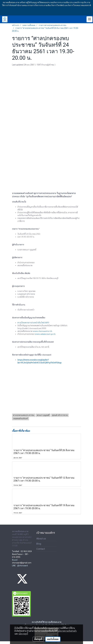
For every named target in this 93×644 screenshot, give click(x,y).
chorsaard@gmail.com (22, 563)
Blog (39, 544)
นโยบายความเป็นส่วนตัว (67, 631)
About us (41, 539)
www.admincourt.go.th (45, 334)
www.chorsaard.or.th (43, 331)
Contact (41, 549)
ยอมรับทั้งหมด (53, 639)
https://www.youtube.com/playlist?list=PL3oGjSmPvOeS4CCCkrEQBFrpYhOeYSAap (39, 361)
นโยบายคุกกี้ (23, 634)
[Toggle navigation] (89, 19)
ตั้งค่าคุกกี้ (38, 639)
